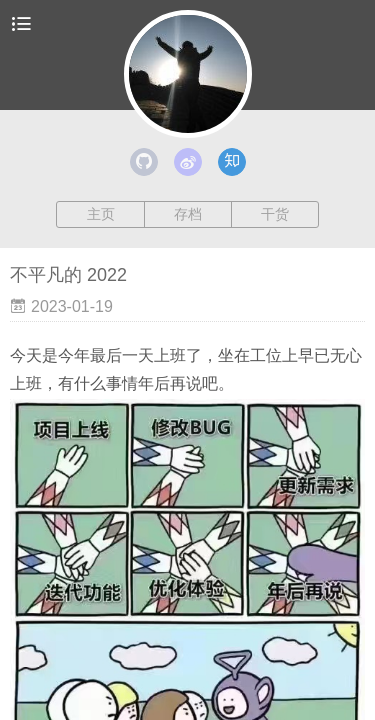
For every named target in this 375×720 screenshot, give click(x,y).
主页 (101, 214)
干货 (275, 214)
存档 (188, 214)
